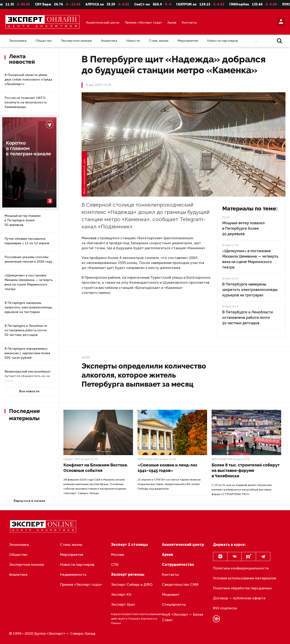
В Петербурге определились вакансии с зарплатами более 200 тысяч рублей (27, 353)
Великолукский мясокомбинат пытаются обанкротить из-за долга (28, 376)
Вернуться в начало (29, 501)
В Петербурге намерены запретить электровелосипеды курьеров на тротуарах (28, 307)
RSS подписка (225, 608)
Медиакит (171, 594)
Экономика (18, 41)
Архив (172, 23)
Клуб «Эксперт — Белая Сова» (182, 617)
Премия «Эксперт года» (143, 23)
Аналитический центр (103, 23)
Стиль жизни (159, 41)
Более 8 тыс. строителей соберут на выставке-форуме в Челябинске (246, 470)
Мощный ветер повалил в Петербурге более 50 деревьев (23, 220)
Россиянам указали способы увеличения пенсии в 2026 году (28, 259)
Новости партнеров (222, 41)
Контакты (189, 23)
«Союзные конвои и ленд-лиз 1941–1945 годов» (167, 468)
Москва (117, 555)
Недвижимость (73, 574)
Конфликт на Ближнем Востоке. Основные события (96, 468)
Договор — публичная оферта (239, 598)
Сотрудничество (178, 565)
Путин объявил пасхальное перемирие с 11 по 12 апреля (27, 241)
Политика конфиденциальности (241, 568)
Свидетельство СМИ (180, 584)
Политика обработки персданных (242, 588)
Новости (133, 41)
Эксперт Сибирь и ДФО (132, 584)
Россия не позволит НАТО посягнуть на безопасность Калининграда (26, 102)
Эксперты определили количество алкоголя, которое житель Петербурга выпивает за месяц (144, 375)
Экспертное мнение (76, 41)
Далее (86, 357)
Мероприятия (188, 41)
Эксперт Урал (123, 604)
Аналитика (109, 41)
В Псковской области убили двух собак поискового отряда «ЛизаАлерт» (28, 79)
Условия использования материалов (244, 578)
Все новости (29, 391)
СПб (115, 565)
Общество (44, 41)
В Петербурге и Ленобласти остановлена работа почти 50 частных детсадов (26, 330)
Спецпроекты (174, 604)
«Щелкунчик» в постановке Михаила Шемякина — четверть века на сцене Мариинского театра (29, 282)
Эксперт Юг (121, 594)
